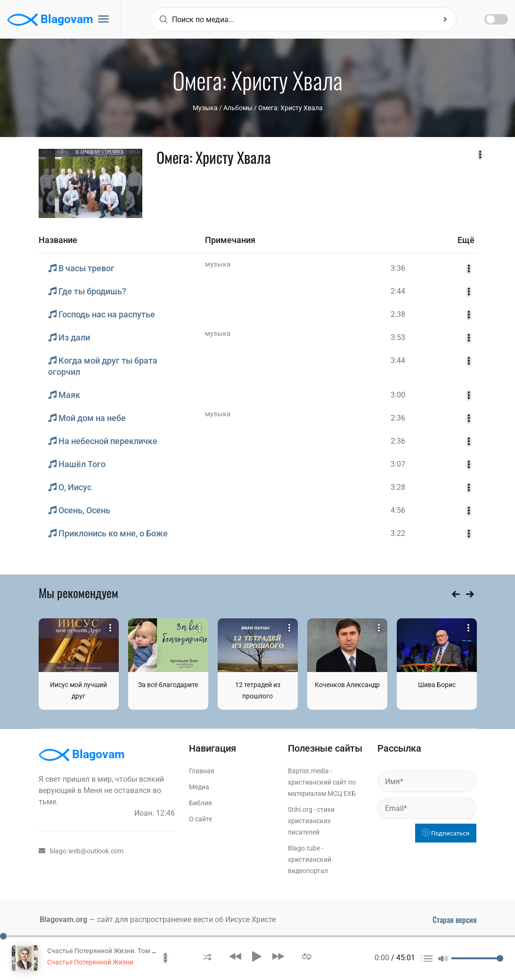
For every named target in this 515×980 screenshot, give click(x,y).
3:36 (398, 268)
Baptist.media (308, 771)
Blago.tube (304, 848)
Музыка (205, 108)
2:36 (398, 418)
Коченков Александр (347, 685)
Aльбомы (238, 108)
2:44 (398, 291)
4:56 (398, 510)
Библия (200, 803)
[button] (208, 956)
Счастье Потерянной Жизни (90, 962)
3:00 (398, 395)
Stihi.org (300, 810)
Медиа (199, 787)
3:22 (398, 533)
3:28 (398, 487)
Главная (202, 771)
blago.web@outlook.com (81, 851)
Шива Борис (437, 685)
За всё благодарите (168, 685)
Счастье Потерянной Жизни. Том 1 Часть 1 (114, 951)
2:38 (398, 314)
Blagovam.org (63, 919)
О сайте (200, 819)
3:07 (398, 464)
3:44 (398, 360)
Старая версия (455, 920)
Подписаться (446, 833)
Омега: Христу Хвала (290, 108)
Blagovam (50, 20)
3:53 (398, 337)
